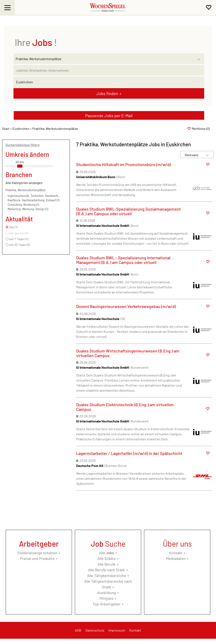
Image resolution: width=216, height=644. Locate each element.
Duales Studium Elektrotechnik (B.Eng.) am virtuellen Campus (125, 407)
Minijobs (107, 598)
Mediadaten (176, 558)
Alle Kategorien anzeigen (24, 183)
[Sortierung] (193, 155)
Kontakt (176, 553)
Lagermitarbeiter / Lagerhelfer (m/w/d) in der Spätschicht (129, 453)
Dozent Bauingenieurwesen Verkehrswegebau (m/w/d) (126, 306)
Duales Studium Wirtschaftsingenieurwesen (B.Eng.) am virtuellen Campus (128, 353)
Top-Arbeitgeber (107, 604)
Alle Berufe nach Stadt (107, 570)
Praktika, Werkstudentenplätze (26, 190)
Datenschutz (95, 630)
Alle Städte (107, 558)
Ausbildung (107, 593)
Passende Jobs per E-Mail (109, 116)
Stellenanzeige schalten (37, 553)
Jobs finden (107, 93)
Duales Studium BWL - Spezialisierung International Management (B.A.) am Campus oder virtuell (123, 260)
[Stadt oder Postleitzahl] (109, 82)
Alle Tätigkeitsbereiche (107, 575)
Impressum (117, 630)
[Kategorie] (105, 59)
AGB (78, 630)
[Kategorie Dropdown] (200, 58)
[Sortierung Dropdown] (207, 155)
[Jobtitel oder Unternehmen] (109, 70)
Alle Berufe (107, 564)
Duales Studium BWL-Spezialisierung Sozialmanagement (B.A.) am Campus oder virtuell (128, 211)
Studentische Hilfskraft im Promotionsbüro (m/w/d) (124, 164)
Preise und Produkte (37, 558)
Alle (107, 553)
